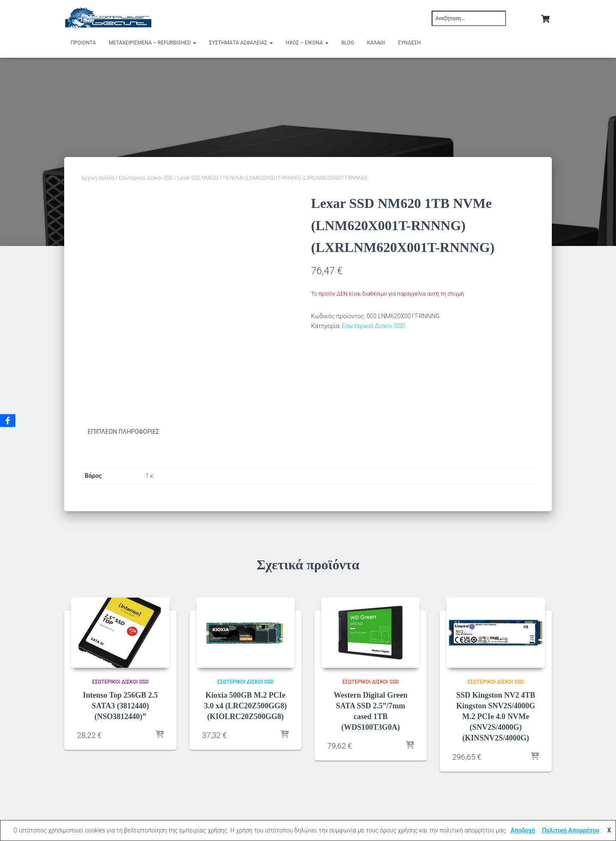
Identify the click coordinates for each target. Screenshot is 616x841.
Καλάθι (376, 43)
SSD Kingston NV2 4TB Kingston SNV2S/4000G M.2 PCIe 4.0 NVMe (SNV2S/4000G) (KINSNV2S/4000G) (496, 716)
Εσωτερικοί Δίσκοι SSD (146, 178)
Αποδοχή (523, 830)
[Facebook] (8, 420)
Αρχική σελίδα (98, 178)
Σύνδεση (409, 43)
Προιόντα (83, 43)
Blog (348, 43)
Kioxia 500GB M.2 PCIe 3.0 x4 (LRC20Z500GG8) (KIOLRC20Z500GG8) (246, 705)
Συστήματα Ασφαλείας (241, 43)
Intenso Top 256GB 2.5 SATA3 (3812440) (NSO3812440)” (120, 705)
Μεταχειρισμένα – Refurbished (153, 43)
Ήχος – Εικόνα (307, 43)
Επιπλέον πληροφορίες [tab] (124, 432)
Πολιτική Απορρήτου (571, 830)
